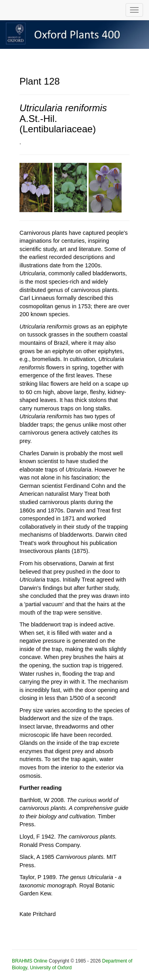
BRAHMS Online (30, 961)
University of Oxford (51, 968)
